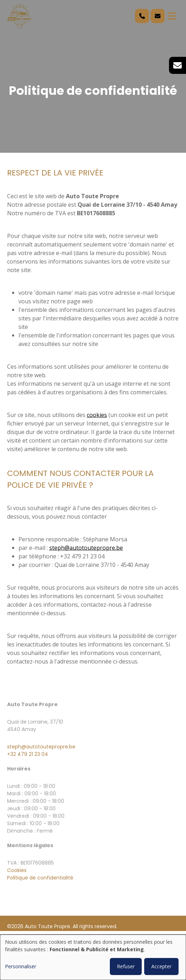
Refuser (126, 966)
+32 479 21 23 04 (28, 754)
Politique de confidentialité (40, 878)
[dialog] (93, 957)
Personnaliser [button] (21, 966)
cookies (97, 415)
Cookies (17, 870)
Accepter (161, 966)
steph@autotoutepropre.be (86, 548)
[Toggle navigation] (172, 16)
